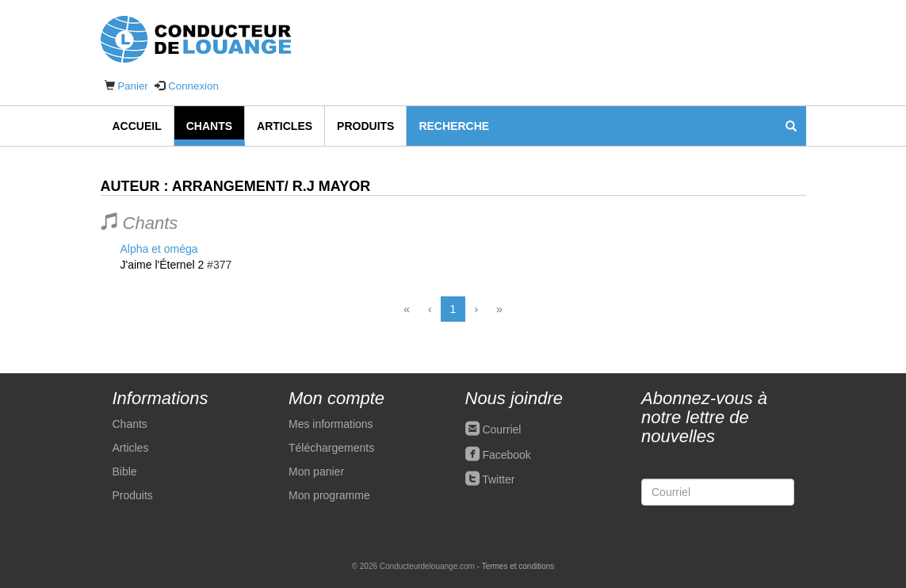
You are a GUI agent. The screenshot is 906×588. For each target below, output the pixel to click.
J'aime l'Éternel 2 (162, 265)
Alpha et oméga (159, 249)
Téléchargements (331, 448)
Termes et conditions (518, 566)
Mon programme (329, 495)
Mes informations (331, 424)
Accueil (137, 126)
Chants (209, 126)
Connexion (193, 86)
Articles (285, 126)
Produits (365, 126)
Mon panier (316, 472)
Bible (125, 472)
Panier (133, 86)
